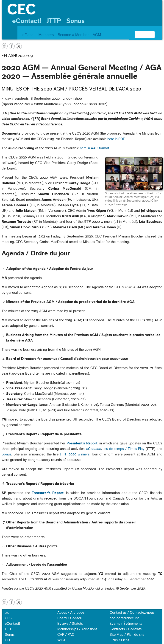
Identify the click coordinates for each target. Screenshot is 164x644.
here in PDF (116, 139)
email (5, 46)
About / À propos (71, 613)
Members (46, 35)
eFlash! (28, 35)
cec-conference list (124, 618)
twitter (19, 46)
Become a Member (73, 35)
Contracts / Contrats (126, 629)
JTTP (54, 21)
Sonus (75, 21)
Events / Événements (126, 624)
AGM (97, 35)
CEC (8, 618)
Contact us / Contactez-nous (132, 613)
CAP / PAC (66, 635)
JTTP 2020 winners (75, 454)
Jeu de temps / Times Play (124, 449)
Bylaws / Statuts (70, 624)
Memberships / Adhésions (77, 629)
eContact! (27, 21)
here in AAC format (95, 148)
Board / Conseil (69, 618)
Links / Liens (119, 640)
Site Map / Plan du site (127, 635)
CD (7, 640)
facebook (12, 46)
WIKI (61, 640)
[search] (139, 34)
